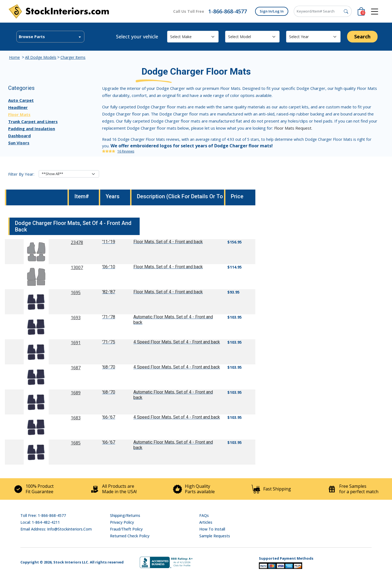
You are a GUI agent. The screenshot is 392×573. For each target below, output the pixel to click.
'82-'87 (109, 292)
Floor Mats (19, 114)
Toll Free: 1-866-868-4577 (43, 515)
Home (14, 57)
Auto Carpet (21, 100)
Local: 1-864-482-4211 (40, 522)
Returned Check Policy (130, 536)
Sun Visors (19, 143)
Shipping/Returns (125, 515)
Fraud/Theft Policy (126, 529)
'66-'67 (109, 417)
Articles (206, 522)
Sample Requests (215, 536)
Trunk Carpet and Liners (33, 121)
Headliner (18, 107)
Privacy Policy (122, 522)
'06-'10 (109, 267)
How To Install (212, 529)
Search (362, 36)
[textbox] (50, 37)
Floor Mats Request (293, 128)
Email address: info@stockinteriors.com (56, 529)
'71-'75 (109, 342)
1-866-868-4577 (228, 11)
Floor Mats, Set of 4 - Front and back (168, 242)
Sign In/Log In (272, 11)
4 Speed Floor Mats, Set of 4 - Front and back (177, 342)
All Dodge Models (41, 57)
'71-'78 (109, 317)
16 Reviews (126, 151)
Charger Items (73, 57)
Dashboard (19, 136)
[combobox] (50, 37)
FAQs (204, 515)
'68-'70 (109, 367)
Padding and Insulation (32, 129)
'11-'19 (109, 242)
